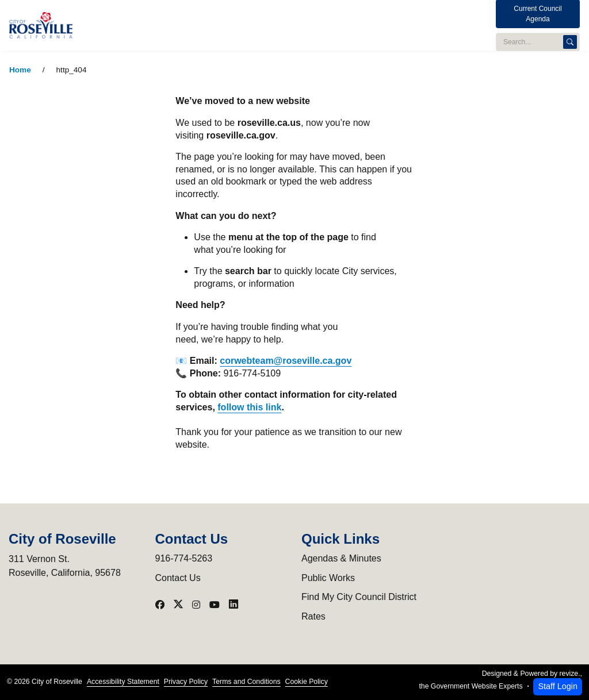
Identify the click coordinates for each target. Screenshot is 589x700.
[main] (294, 375)
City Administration (165, 25)
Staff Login (558, 686)
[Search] (570, 37)
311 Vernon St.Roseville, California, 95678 (65, 566)
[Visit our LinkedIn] (234, 605)
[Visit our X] (178, 605)
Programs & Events (349, 25)
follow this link (249, 407)
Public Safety (236, 25)
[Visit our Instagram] (196, 605)
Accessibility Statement (123, 682)
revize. (570, 674)
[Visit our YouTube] (215, 605)
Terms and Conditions (246, 682)
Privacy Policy (186, 682)
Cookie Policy (307, 682)
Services (412, 25)
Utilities (288, 25)
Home (20, 70)
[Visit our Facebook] (160, 605)
